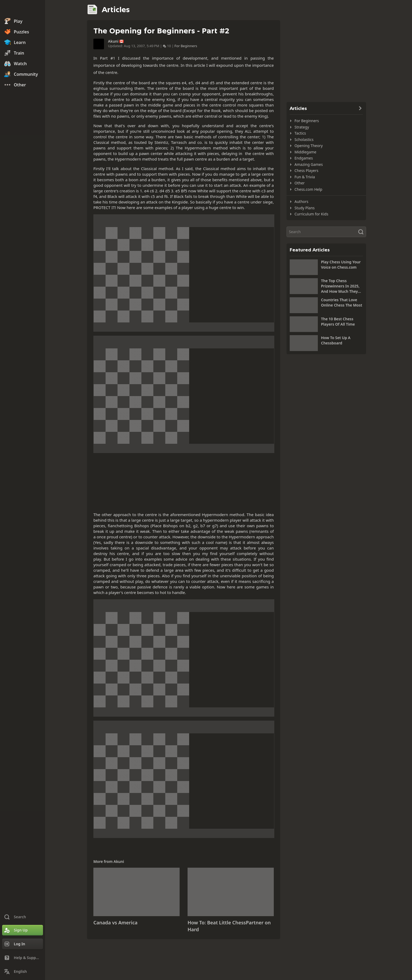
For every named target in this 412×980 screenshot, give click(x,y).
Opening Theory (309, 146)
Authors (301, 201)
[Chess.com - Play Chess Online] (23, 9)
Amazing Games (309, 164)
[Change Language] (23, 972)
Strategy (302, 127)
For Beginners (186, 46)
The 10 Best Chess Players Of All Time (338, 322)
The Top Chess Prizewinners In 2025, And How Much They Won (340, 286)
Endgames (304, 158)
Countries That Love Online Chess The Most (342, 302)
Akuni (113, 41)
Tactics (300, 133)
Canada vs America (115, 923)
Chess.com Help (308, 189)
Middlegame (305, 152)
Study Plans (305, 208)
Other (300, 183)
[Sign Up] (23, 930)
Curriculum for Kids (311, 214)
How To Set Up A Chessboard (336, 340)
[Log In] (23, 944)
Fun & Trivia (305, 177)
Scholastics (304, 139)
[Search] (326, 232)
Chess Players (306, 170)
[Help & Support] (23, 958)
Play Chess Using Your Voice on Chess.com (341, 265)
